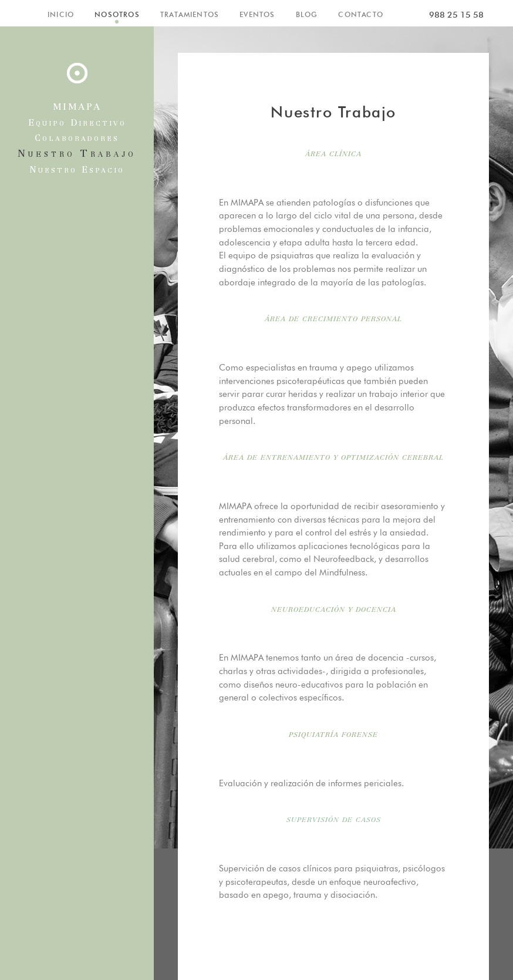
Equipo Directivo (77, 123)
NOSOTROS (117, 14)
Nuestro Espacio (77, 170)
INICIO (61, 14)
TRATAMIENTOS (190, 14)
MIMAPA (77, 107)
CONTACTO (361, 14)
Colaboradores (77, 139)
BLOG (307, 14)
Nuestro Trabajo (77, 154)
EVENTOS (257, 14)
